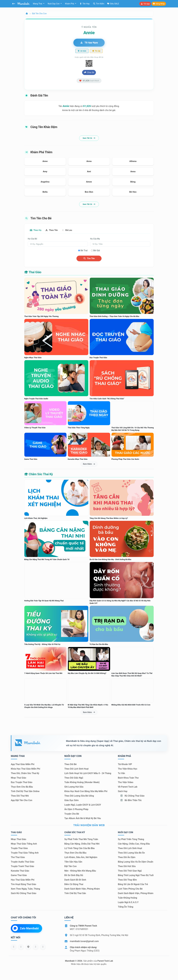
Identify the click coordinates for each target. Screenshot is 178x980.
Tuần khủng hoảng (127, 898)
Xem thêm (89, 464)
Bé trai (84, 251)
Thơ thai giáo (18, 857)
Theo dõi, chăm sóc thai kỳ (25, 773)
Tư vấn (121, 773)
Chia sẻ (89, 72)
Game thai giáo (19, 875)
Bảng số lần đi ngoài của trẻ (133, 884)
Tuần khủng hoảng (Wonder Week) (82, 782)
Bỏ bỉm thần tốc (131, 800)
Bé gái (97, 251)
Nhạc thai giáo (19, 778)
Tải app (145, 4)
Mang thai (38, 4)
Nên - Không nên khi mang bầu (80, 871)
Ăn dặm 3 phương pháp (76, 809)
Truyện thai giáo (19, 848)
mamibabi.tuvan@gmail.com (84, 941)
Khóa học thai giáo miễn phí (25, 769)
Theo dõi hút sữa (127, 866)
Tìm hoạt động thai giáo (24, 884)
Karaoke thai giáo (20, 871)
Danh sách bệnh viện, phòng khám (82, 889)
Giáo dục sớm (71, 800)
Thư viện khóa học (128, 769)
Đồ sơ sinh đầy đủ (74, 875)
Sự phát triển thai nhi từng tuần (81, 839)
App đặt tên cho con (22, 800)
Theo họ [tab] (36, 230)
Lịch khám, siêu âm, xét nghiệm (81, 857)
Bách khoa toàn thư (128, 778)
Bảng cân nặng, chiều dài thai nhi (82, 844)
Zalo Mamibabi (25, 929)
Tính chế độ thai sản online (25, 791)
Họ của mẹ (95, 239)
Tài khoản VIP (125, 764)
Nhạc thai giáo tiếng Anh (24, 844)
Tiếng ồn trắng (126, 907)
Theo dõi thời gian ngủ (130, 871)
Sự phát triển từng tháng (131, 839)
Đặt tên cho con (39, 14)
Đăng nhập (159, 4)
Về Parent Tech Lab (128, 787)
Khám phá (70, 4)
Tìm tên (89, 259)
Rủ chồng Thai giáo (132, 796)
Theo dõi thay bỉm (127, 880)
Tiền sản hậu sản (73, 862)
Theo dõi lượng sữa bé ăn (131, 853)
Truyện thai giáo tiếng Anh (25, 853)
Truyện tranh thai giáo (22, 866)
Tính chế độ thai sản (75, 893)
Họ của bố (32, 239)
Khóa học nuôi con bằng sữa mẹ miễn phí (86, 791)
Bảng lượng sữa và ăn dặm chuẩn (136, 862)
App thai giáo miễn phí (23, 764)
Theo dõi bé (70, 764)
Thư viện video (126, 782)
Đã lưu (70, 230)
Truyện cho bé (72, 814)
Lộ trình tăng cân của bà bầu (79, 848)
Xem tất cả (89, 138)
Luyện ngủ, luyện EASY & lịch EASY (83, 805)
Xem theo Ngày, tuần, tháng (25, 889)
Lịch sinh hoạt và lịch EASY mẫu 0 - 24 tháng (88, 773)
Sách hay (123, 791)
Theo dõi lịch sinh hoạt (76, 769)
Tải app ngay (89, 43)
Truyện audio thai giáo (23, 862)
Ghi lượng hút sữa (74, 787)
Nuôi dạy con (54, 4)
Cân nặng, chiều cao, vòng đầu (134, 844)
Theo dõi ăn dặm (127, 857)
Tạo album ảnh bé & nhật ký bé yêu (83, 818)
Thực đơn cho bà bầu (22, 787)
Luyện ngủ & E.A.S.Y (128, 902)
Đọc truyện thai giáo (22, 782)
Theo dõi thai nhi (20, 796)
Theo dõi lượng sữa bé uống (79, 796)
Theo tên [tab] (54, 230)
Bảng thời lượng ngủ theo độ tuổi (136, 875)
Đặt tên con (70, 866)
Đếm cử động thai (74, 884)
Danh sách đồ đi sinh (75, 880)
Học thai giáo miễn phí (23, 880)
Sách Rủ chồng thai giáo (24, 893)
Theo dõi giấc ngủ (74, 778)
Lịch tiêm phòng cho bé (130, 889)
